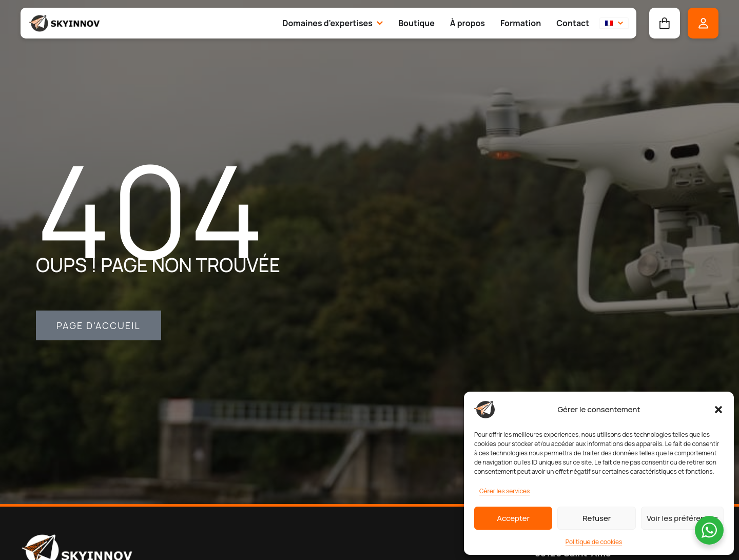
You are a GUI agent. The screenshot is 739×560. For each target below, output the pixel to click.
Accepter (513, 518)
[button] (718, 410)
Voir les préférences (682, 518)
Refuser (597, 518)
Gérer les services (504, 491)
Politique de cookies (594, 542)
